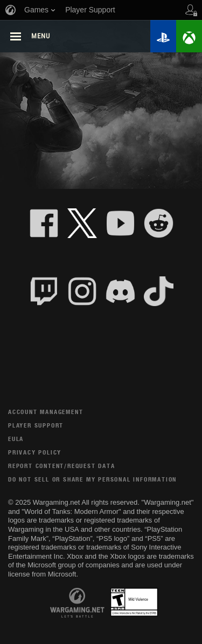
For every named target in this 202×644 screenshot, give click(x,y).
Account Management (46, 412)
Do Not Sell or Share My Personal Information (92, 479)
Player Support (36, 425)
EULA (16, 439)
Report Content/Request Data (62, 466)
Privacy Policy (35, 452)
